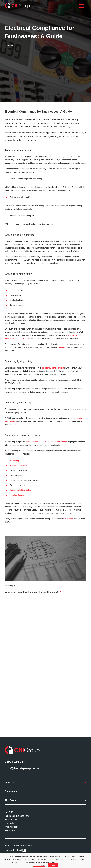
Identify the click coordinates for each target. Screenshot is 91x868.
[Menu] (82, 6)
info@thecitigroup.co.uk (22, 768)
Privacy (7, 846)
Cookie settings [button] (39, 865)
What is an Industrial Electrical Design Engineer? (32, 592)
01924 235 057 (15, 762)
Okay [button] (53, 865)
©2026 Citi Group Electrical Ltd (22, 846)
